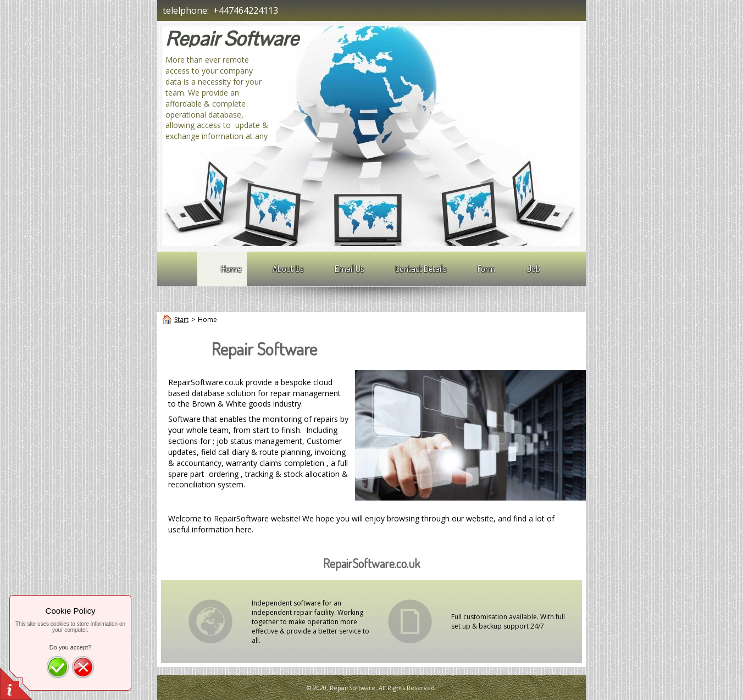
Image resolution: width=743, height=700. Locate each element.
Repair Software (232, 39)
